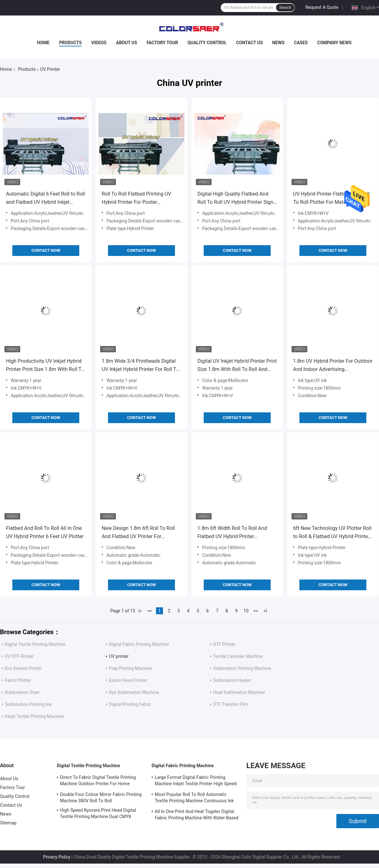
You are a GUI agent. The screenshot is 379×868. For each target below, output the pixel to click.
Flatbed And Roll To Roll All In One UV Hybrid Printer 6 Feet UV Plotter (45, 532)
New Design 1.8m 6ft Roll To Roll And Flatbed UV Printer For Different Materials (138, 533)
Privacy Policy (57, 857)
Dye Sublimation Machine (134, 692)
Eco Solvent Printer (23, 668)
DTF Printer (224, 644)
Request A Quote (322, 7)
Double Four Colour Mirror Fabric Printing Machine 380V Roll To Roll (101, 798)
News (278, 43)
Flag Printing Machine (130, 668)
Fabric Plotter (18, 680)
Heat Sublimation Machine (239, 692)
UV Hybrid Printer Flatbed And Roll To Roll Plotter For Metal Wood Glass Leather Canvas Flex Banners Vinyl (333, 199)
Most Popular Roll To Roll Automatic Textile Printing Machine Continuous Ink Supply (194, 798)
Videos (99, 43)
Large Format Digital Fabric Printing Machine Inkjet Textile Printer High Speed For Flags (196, 781)
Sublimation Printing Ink (28, 704)
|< (140, 611)
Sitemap (8, 823)
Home (43, 43)
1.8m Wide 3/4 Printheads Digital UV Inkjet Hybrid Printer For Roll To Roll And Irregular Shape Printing (140, 366)
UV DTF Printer (19, 656)
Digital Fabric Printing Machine (139, 644)
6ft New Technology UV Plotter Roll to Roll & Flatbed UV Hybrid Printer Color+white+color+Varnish (332, 533)
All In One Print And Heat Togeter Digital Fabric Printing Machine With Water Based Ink (197, 816)
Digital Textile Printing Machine (35, 644)
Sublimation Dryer (22, 692)
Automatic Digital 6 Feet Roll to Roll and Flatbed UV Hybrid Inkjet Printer (45, 199)
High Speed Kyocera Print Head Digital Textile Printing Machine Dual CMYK (98, 813)
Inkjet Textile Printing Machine (34, 716)
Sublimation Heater (232, 680)
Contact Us (250, 43)
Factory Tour (162, 43)
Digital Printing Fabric (130, 704)
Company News (334, 43)
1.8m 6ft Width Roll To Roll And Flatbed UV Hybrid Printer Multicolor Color (232, 533)
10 (246, 611)
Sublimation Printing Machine (242, 668)
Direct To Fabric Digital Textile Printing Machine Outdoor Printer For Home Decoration (98, 781)
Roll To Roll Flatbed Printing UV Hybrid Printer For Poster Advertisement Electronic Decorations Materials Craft (136, 199)
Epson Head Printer (128, 680)
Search (285, 8)
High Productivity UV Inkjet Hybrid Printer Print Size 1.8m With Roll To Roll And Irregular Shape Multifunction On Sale (45, 366)
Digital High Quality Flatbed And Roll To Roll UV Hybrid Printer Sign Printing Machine (235, 199)
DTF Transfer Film (231, 704)
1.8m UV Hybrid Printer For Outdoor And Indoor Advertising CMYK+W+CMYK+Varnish (333, 366)
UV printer (119, 656)
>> (256, 611)
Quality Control (207, 43)
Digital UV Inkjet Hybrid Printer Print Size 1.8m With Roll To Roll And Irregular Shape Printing (237, 366)
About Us (126, 43)
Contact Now (46, 250)
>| (265, 611)
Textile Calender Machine (238, 656)
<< (150, 611)
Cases (301, 43)
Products (70, 43)
